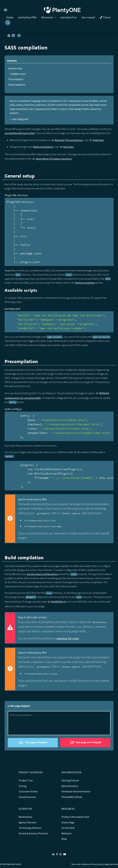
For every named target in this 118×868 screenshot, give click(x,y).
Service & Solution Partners (33, 833)
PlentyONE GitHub (72, 797)
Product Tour (26, 780)
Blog (64, 839)
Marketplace (26, 817)
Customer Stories (28, 791)
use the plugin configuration (42, 574)
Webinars (67, 833)
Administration (70, 786)
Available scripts (18, 74)
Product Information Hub (75, 817)
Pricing (23, 786)
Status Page (68, 822)
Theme (105, 17)
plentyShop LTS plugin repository (54, 159)
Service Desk (68, 828)
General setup (15, 68)
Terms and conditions (80, 864)
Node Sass (98, 140)
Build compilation (17, 85)
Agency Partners (28, 822)
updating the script (68, 638)
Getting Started (70, 780)
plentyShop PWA (27, 17)
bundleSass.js (58, 601)
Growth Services (27, 797)
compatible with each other (20, 133)
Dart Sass (68, 147)
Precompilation (16, 79)
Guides (10, 17)
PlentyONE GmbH (14, 864)
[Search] (8, 23)
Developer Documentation (76, 791)
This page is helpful (33, 743)
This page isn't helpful (85, 743)
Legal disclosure (111, 864)
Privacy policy (97, 864)
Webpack (60, 140)
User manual (88, 17)
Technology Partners (30, 828)
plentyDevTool (69, 17)
